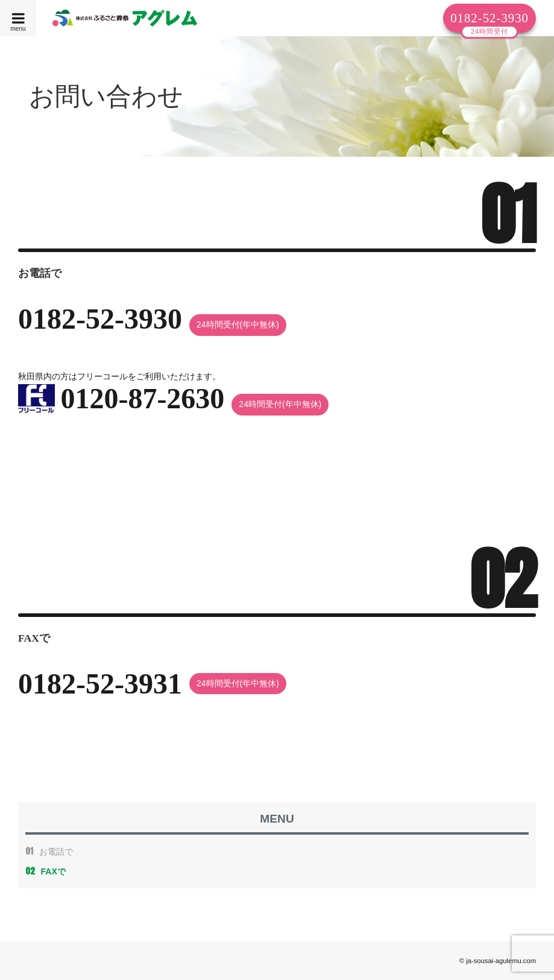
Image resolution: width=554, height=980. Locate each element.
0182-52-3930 (489, 18)
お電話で (49, 852)
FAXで (46, 871)
